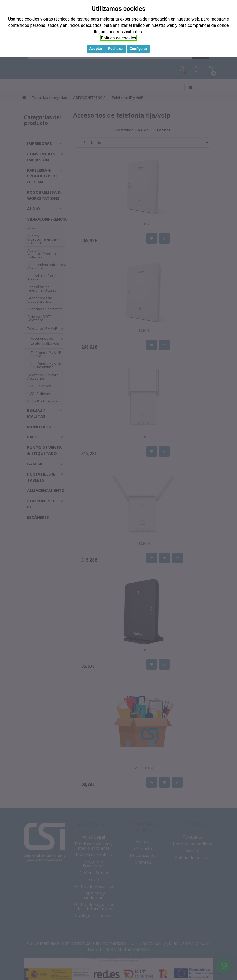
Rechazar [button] (116, 49)
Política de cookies (119, 38)
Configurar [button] (138, 49)
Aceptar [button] (96, 49)
